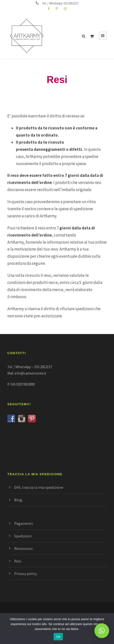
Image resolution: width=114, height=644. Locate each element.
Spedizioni (23, 536)
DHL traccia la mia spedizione (39, 487)
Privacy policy (26, 574)
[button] (102, 631)
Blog (18, 500)
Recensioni (23, 548)
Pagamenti (23, 523)
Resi (18, 561)
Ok (58, 637)
